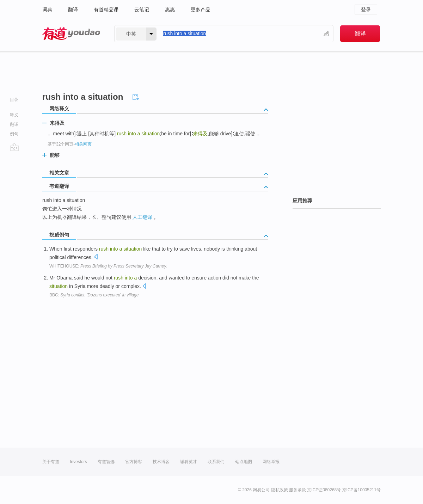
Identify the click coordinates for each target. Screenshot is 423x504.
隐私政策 (280, 490)
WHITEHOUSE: (108, 266)
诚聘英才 (189, 462)
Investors (78, 462)
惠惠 (170, 10)
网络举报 (271, 462)
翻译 (73, 10)
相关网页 (83, 144)
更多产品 (201, 10)
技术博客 (161, 462)
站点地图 (244, 462)
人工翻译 (142, 217)
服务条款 (298, 490)
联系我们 (216, 462)
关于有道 (51, 462)
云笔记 (142, 10)
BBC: (94, 295)
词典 (47, 10)
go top (14, 147)
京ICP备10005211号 (361, 490)
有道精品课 (106, 10)
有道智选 (106, 462)
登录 (366, 10)
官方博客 (134, 462)
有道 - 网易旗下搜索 (71, 34)
